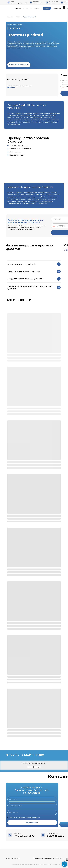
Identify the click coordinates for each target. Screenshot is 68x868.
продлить (43, 763)
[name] (32, 799)
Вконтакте (52, 3)
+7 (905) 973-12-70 (24, 836)
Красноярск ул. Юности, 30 (19, 3)
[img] (9, 8)
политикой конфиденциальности (29, 817)
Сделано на (34, 767)
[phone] (32, 806)
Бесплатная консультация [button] (15, 25)
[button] (19, 65)
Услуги (18, 17)
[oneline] (32, 812)
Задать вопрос (32, 822)
